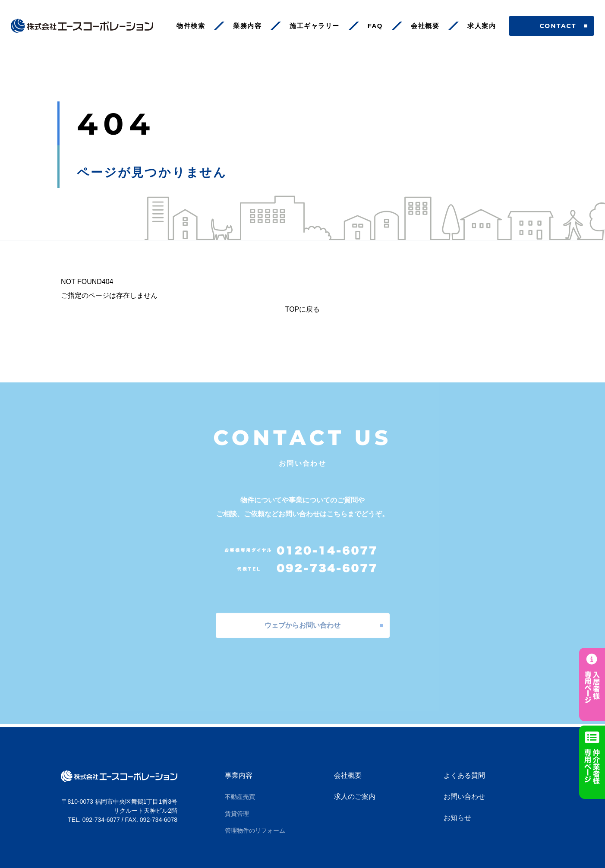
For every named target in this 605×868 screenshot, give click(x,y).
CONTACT (552, 26)
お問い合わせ (464, 797)
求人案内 (482, 26)
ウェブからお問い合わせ (302, 622)
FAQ (375, 26)
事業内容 (239, 775)
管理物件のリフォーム (255, 830)
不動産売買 (240, 797)
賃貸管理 (237, 814)
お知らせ (457, 818)
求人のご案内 (355, 797)
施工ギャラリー (315, 26)
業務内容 (247, 26)
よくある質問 (464, 775)
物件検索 (191, 26)
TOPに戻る (303, 309)
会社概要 (425, 26)
